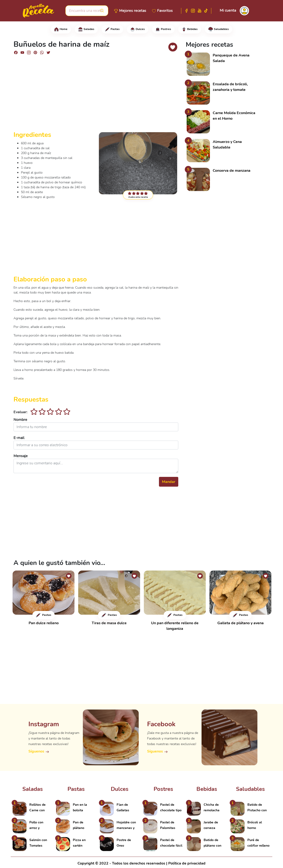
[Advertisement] (96, 95)
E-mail (19, 438)
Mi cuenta (228, 10)
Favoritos (165, 11)
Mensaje (21, 456)
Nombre (20, 420)
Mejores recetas (133, 11)
